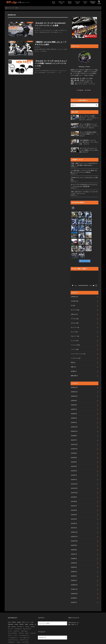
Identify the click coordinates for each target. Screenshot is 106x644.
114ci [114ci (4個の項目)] (9, 608)
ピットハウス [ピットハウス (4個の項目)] (20, 631)
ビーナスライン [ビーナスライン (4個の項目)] (12, 631)
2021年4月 (74, 501)
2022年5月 (74, 448)
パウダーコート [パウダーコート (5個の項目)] (12, 628)
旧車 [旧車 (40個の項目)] (19, 633)
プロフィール (61, 3)
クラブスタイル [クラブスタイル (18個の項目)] (18, 615)
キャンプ (74, 318)
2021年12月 (74, 470)
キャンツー (75, 314)
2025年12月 (74, 374)
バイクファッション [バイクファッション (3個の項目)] (24, 626)
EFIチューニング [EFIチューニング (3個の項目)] (26, 608)
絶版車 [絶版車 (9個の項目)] (26, 633)
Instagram (81, 90)
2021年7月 (74, 492)
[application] (84, 266)
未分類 (74, 358)
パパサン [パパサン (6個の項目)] (19, 628)
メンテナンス (76, 344)
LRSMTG (74, 283)
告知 (73, 349)
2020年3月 (74, 558)
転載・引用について (73, 611)
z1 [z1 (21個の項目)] (35, 611)
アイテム (85, 3)
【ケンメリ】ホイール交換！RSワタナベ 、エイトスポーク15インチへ (84, 118)
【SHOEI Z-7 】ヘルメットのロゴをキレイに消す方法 (84, 178)
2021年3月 (74, 505)
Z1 (73, 292)
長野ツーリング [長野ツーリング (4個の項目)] (12, 635)
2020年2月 (74, 562)
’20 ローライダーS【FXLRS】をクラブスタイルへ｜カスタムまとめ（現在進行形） (84, 186)
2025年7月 (74, 396)
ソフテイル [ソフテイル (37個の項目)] (21, 620)
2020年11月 (74, 523)
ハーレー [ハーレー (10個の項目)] (16, 622)
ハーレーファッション (78, 340)
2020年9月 (74, 532)
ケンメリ (75, 327)
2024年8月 (74, 422)
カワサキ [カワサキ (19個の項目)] (33, 613)
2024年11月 (74, 418)
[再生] (73, 272)
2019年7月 (74, 589)
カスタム (70, 3)
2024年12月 (74, 413)
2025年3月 (74, 404)
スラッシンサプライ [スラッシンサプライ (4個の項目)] (13, 620)
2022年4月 (74, 453)
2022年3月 (74, 457)
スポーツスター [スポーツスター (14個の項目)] (25, 617)
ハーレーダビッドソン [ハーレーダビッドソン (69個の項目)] (13, 624)
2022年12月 (74, 431)
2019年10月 (74, 580)
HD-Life (52, 642)
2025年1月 (74, 409)
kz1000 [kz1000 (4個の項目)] (16, 611)
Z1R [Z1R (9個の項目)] (9, 613)
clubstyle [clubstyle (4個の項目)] (19, 608)
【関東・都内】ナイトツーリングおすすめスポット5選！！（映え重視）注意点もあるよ (84, 164)
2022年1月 (74, 466)
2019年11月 (74, 576)
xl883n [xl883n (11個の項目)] (26, 611)
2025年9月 (74, 387)
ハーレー (75, 336)
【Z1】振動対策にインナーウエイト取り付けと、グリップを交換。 (84, 142)
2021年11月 (74, 475)
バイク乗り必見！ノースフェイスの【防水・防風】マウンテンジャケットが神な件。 (84, 171)
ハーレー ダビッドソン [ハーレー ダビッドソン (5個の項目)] (25, 624)
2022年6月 (74, 444)
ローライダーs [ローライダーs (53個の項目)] (27, 631)
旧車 (73, 353)
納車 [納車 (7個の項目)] (22, 633)
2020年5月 (74, 549)
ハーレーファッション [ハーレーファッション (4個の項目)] (13, 626)
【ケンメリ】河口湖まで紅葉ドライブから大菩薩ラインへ (84, 134)
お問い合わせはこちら (74, 609)
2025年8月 (74, 391)
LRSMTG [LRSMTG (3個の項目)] (21, 611)
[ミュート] (94, 272)
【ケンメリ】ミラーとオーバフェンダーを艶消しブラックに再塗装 (84, 150)
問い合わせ (93, 3)
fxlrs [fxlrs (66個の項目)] (32, 608)
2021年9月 (74, 483)
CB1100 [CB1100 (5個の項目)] (14, 608)
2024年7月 (74, 426)
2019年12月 (74, 571)
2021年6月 (74, 497)
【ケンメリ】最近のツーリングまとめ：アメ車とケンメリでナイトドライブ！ (84, 126)
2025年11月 (74, 378)
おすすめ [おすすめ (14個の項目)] (13, 613)
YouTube (89, 90)
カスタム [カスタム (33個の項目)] (27, 613)
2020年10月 (74, 527)
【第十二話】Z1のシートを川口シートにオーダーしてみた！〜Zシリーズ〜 (84, 193)
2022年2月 (74, 461)
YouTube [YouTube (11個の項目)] (31, 611)
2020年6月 (74, 545)
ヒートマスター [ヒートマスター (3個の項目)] (26, 628)
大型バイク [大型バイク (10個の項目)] (11, 633)
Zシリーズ (75, 296)
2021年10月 (74, 479)
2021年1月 (74, 514)
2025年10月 (74, 382)
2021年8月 (74, 488)
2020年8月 (74, 536)
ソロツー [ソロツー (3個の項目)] (27, 620)
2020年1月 (74, 567)
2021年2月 (74, 510)
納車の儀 (74, 362)
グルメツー (75, 322)
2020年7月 (74, 540)
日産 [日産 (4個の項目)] (16, 633)
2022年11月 (74, 435)
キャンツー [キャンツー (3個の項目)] (11, 615)
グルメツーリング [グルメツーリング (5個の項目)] (27, 615)
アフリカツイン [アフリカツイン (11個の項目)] (20, 613)
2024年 (13, 8)
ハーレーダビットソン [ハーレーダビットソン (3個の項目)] (24, 622)
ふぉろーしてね (85, 247)
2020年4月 (74, 554)
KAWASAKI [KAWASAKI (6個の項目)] (11, 611)
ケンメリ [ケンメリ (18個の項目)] (10, 617)
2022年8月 (74, 439)
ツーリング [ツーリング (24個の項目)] (33, 620)
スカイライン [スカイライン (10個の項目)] (17, 617)
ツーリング (77, 3)
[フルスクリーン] (96, 272)
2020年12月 (74, 518)
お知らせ (74, 301)
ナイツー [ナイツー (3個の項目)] (10, 622)
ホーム (54, 3)
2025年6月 (74, 400)
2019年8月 (74, 584)
